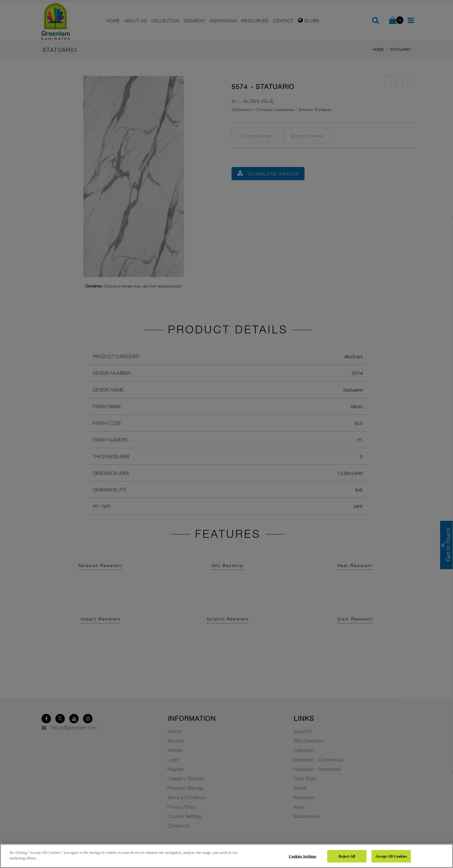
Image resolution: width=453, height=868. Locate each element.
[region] (226, 856)
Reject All (347, 856)
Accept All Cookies (391, 856)
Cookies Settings (303, 856)
